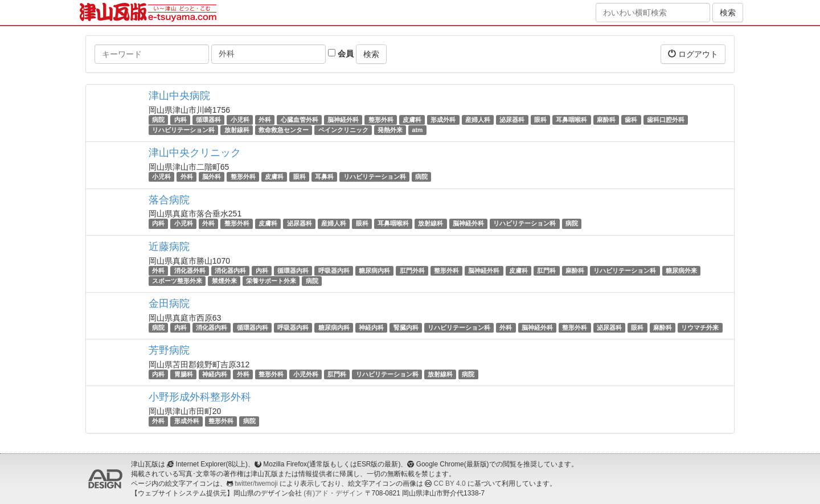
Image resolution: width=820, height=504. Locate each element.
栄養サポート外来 (271, 281)
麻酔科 (606, 120)
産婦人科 (478, 120)
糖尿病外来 (681, 271)
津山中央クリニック (195, 153)
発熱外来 (390, 130)
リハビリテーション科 (183, 130)
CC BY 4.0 (450, 483)
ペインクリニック (343, 130)
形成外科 (443, 120)
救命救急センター (284, 130)
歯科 (631, 120)
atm (418, 130)
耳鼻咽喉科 (571, 120)
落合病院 (169, 200)
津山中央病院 (179, 96)
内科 (181, 120)
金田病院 (169, 304)
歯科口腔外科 (666, 120)
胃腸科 (184, 374)
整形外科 (381, 120)
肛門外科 (412, 271)
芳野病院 (169, 350)
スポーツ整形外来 (177, 281)
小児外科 (306, 374)
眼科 (540, 120)
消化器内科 (230, 271)
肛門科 (546, 271)
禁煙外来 (224, 281)
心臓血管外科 (300, 120)
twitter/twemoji (256, 483)
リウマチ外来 (700, 327)
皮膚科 (412, 120)
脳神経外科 (343, 120)
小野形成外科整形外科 (200, 397)
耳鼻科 (324, 177)
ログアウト (693, 54)
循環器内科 (293, 271)
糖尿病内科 (374, 271)
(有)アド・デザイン (333, 493)
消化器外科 (190, 271)
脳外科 (212, 177)
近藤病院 (169, 247)
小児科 (240, 120)
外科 (265, 120)
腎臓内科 (406, 327)
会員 (341, 54)
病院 (158, 120)
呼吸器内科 (334, 271)
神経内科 (371, 327)
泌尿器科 (512, 120)
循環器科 (208, 120)
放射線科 (237, 130)
